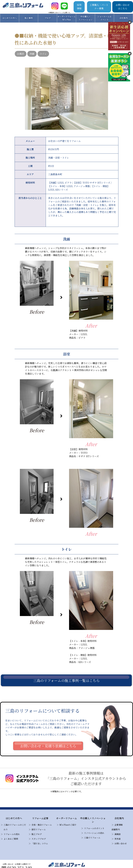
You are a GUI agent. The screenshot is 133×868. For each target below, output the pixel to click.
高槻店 (118, 834)
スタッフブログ (39, 839)
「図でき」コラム (40, 843)
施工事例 (29, 18)
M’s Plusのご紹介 (68, 825)
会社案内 (124, 18)
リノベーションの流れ (94, 833)
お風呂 (21, 54)
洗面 (32, 54)
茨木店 (118, 839)
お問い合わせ (121, 843)
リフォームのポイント (94, 828)
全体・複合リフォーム (42, 825)
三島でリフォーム (92, 838)
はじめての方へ (10, 18)
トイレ (43, 54)
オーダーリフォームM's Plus (66, 18)
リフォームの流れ (12, 834)
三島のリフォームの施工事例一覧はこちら (66, 680)
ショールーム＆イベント (105, 18)
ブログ (48, 18)
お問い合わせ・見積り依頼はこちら (48, 746)
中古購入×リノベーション (86, 18)
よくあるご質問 (11, 839)
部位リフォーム (39, 829)
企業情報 (119, 825)
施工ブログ (37, 834)
